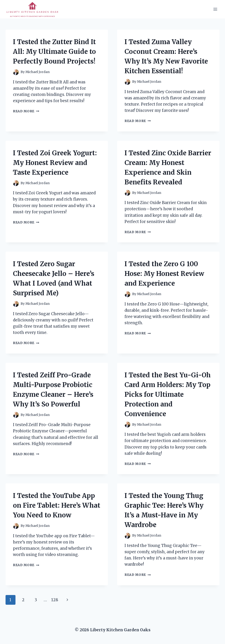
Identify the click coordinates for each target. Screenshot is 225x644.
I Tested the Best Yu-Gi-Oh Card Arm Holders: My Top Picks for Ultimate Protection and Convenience (168, 394)
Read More (26, 111)
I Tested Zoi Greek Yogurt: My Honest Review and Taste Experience (55, 163)
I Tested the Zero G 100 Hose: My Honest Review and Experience (164, 274)
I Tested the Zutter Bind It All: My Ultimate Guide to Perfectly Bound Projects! (54, 52)
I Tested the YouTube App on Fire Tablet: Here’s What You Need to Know (57, 505)
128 (55, 600)
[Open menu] (215, 9)
